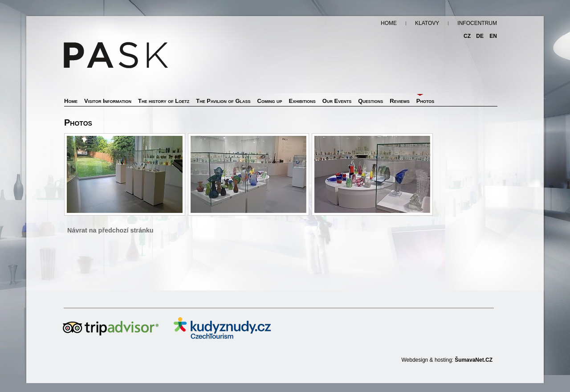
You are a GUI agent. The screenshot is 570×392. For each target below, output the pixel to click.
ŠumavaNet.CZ (474, 360)
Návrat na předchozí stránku (110, 230)
